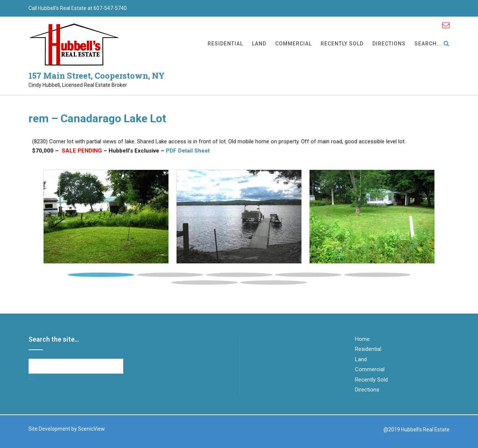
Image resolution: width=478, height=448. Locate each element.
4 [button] (308, 275)
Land (259, 44)
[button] (66, 220)
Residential (225, 44)
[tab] (101, 273)
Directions (389, 44)
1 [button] (101, 275)
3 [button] (239, 275)
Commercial (293, 44)
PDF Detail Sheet (188, 151)
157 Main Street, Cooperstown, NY (97, 76)
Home (362, 339)
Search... (432, 44)
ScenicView (91, 429)
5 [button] (377, 275)
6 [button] (204, 283)
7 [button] (274, 283)
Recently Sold (342, 44)
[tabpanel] (106, 217)
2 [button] (170, 275)
